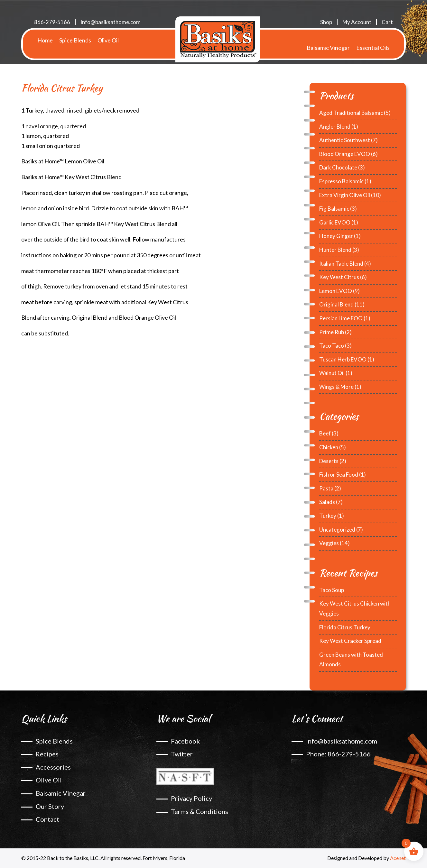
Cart (387, 22)
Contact (47, 819)
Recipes (47, 754)
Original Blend (336, 304)
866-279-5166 (52, 22)
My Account (357, 22)
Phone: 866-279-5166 (338, 754)
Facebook (185, 741)
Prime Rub (332, 332)
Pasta (326, 488)
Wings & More (336, 387)
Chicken (329, 447)
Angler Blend (335, 127)
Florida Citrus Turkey (345, 627)
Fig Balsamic (334, 209)
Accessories (53, 767)
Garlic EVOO (335, 222)
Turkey (328, 516)
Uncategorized (337, 530)
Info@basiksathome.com (111, 22)
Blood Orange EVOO (345, 154)
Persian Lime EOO (341, 318)
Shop (326, 22)
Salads (327, 502)
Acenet (398, 858)
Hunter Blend (335, 250)
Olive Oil (108, 40)
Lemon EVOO (336, 291)
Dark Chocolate (338, 167)
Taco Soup (332, 590)
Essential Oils (373, 40)
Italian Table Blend (341, 264)
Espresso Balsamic (341, 181)
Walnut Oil (332, 373)
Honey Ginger (336, 236)
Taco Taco (332, 346)
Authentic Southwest (345, 140)
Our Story (50, 806)
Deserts (329, 461)
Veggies (329, 543)
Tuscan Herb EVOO (343, 359)
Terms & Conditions (200, 811)
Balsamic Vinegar (328, 40)
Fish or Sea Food (339, 475)
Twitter (182, 754)
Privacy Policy (191, 798)
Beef (325, 433)
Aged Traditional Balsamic (351, 113)
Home (45, 40)
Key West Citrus (339, 277)
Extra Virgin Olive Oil (345, 195)
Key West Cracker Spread (350, 641)
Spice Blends (75, 40)
